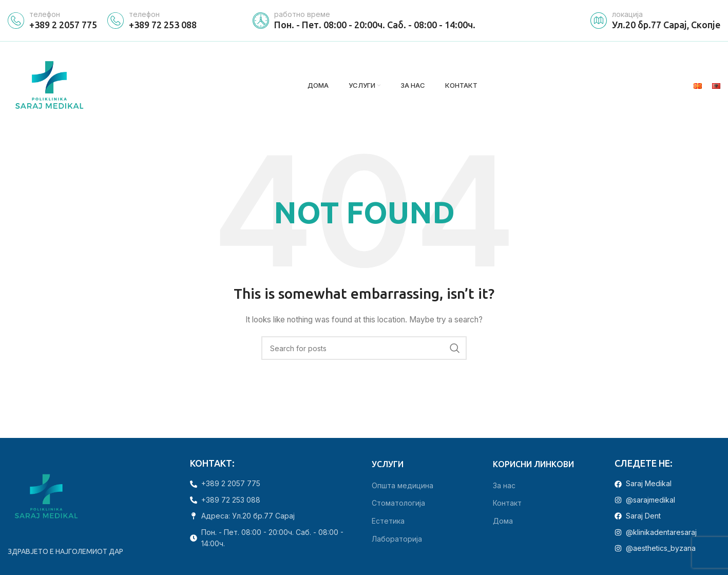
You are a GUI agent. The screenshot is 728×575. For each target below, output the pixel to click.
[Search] (364, 350)
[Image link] (46, 498)
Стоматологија (398, 504)
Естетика (388, 522)
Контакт (507, 504)
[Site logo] (50, 85)
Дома (503, 522)
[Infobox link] (52, 21)
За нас (504, 486)
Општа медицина (403, 486)
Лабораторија (397, 540)
